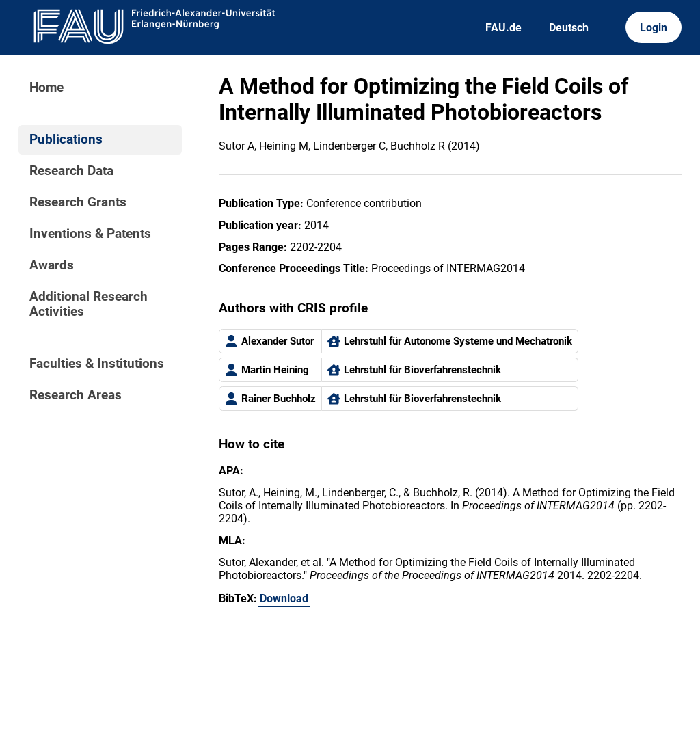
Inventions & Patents (90, 234)
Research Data (71, 171)
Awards (52, 265)
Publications (66, 139)
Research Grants (78, 202)
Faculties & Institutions (97, 364)
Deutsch (569, 28)
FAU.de (503, 28)
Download (284, 599)
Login (654, 28)
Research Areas (76, 395)
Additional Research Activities (89, 304)
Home (46, 88)
